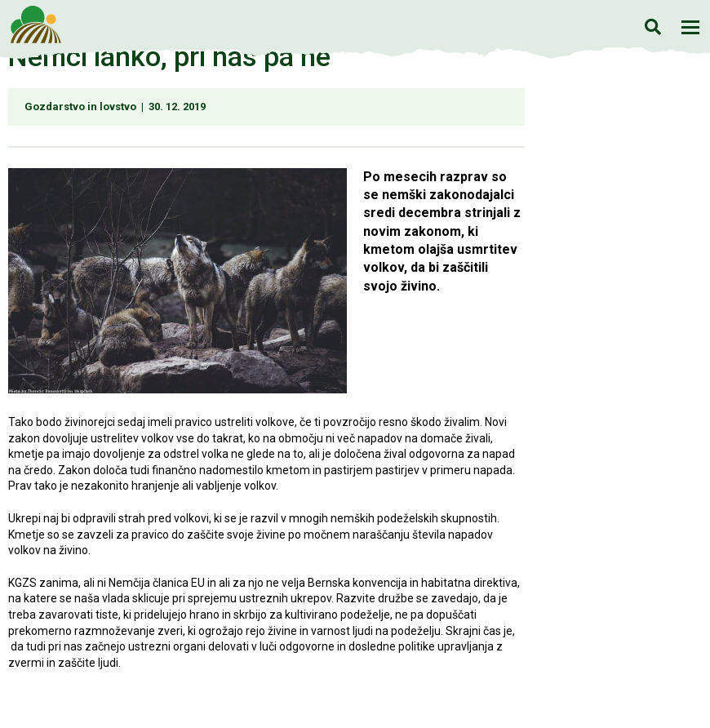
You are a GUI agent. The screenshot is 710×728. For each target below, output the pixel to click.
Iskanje (652, 27)
